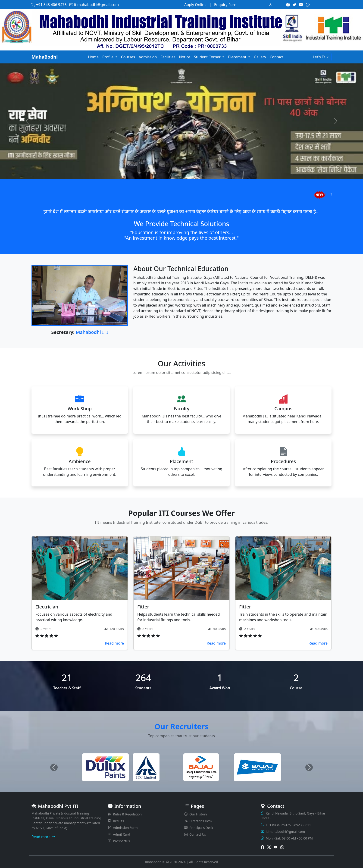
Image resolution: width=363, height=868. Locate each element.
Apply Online (195, 5)
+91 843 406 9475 (49, 5)
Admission (148, 57)
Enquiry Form (226, 5)
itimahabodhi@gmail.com (94, 5)
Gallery (260, 57)
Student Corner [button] (208, 57)
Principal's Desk (199, 828)
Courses (128, 57)
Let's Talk (321, 57)
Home (93, 57)
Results (116, 821)
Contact (276, 57)
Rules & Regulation (125, 814)
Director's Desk (198, 821)
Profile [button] (108, 57)
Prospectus (119, 841)
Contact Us (195, 834)
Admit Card (119, 834)
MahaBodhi (45, 57)
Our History (196, 814)
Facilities (168, 57)
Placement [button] (238, 57)
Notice (185, 57)
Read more (114, 643)
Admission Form (123, 828)
